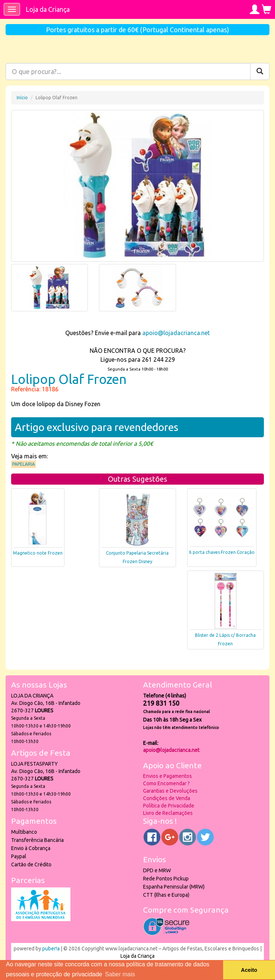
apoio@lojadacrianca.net (176, 333)
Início (22, 98)
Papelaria (24, 464)
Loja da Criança (48, 9)
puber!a (51, 949)
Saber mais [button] (120, 974)
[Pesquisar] (260, 71)
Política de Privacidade (169, 806)
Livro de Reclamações (168, 813)
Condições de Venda (167, 798)
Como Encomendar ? (166, 783)
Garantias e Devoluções (170, 791)
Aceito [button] (249, 970)
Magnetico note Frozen (38, 553)
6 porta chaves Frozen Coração (222, 552)
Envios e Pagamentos (168, 776)
